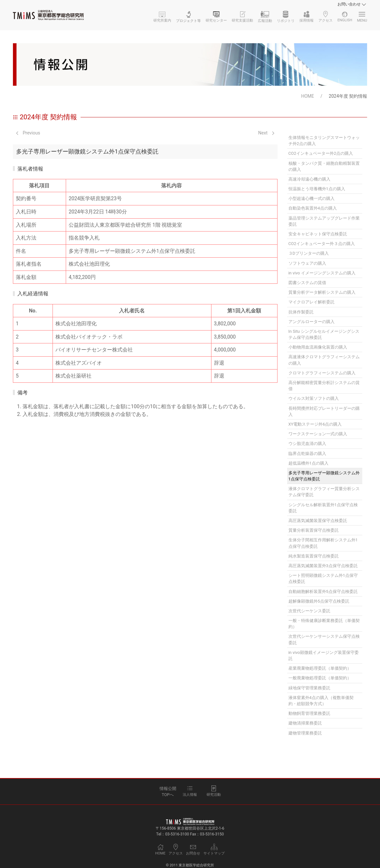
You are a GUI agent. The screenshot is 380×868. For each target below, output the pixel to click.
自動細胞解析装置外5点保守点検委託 (323, 592)
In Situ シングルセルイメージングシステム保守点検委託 (324, 334)
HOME (307, 96)
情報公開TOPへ (168, 792)
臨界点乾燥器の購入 (307, 454)
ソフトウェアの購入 (307, 263)
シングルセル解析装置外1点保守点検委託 (323, 508)
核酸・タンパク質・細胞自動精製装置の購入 (324, 166)
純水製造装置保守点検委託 (314, 556)
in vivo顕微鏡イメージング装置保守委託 (324, 656)
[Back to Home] (48, 15)
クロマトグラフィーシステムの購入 (322, 373)
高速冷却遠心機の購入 (309, 179)
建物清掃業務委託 (305, 723)
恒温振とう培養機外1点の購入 (317, 189)
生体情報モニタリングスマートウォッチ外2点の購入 (324, 141)
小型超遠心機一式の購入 (312, 198)
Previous (28, 133)
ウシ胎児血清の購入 (307, 444)
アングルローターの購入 (312, 322)
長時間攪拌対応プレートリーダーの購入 (324, 411)
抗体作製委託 (301, 312)
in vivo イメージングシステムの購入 (322, 273)
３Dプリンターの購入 (309, 253)
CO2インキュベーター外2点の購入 (321, 153)
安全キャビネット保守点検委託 (318, 234)
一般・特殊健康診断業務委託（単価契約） (324, 624)
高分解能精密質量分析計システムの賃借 (324, 386)
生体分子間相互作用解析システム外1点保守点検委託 (323, 543)
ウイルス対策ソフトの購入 (314, 398)
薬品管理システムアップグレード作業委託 (324, 221)
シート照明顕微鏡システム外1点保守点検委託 (323, 578)
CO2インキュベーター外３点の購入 (322, 244)
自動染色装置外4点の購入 (313, 208)
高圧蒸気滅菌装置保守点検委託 (318, 521)
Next (266, 133)
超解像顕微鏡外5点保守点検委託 (319, 601)
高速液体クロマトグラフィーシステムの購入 (324, 360)
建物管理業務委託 (305, 733)
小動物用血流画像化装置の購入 (318, 347)
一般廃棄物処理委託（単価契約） (320, 678)
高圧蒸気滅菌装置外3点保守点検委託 (323, 566)
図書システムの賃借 (307, 283)
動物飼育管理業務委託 (309, 713)
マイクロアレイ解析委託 (312, 302)
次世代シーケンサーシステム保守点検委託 (324, 639)
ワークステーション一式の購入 (318, 434)
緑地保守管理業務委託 (309, 688)
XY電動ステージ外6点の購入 (315, 424)
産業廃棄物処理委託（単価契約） (320, 668)
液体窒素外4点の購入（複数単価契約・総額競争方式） (321, 701)
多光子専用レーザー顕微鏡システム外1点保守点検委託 (324, 476)
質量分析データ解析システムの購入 (322, 292)
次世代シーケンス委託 (309, 611)
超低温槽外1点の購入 (308, 463)
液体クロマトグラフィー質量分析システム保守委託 (324, 492)
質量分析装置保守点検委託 (314, 530)
